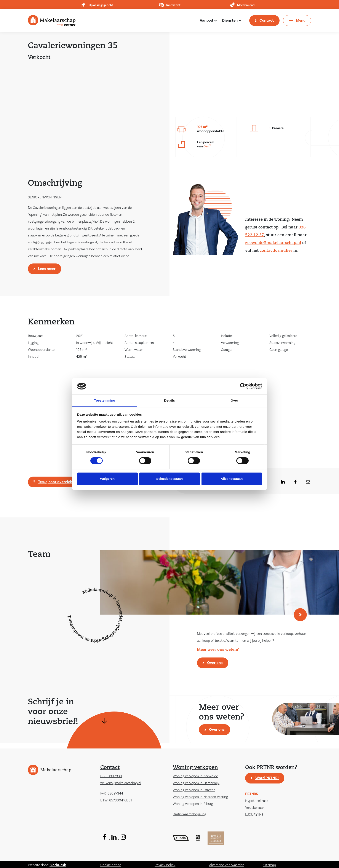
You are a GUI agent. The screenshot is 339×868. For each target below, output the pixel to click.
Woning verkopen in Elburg (193, 804)
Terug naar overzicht (56, 482)
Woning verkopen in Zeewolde (195, 776)
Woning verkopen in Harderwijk (196, 783)
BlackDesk (58, 865)
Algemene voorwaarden (227, 865)
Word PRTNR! (267, 778)
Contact (267, 20)
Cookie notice (111, 865)
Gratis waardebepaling (189, 814)
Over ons (215, 663)
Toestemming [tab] (105, 400)
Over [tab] (234, 400)
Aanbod (206, 20)
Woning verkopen (195, 768)
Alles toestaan (232, 479)
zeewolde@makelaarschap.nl (273, 243)
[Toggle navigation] (297, 21)
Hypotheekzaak (257, 801)
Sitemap (270, 865)
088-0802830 (111, 776)
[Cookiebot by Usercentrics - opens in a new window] (243, 386)
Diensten (230, 20)
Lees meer (47, 269)
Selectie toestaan (170, 479)
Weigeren (107, 479)
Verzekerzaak (255, 808)
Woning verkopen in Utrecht (194, 790)
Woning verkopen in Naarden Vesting (200, 797)
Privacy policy (165, 865)
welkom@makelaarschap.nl (121, 783)
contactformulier (276, 251)
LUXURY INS (254, 815)
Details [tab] (169, 400)
